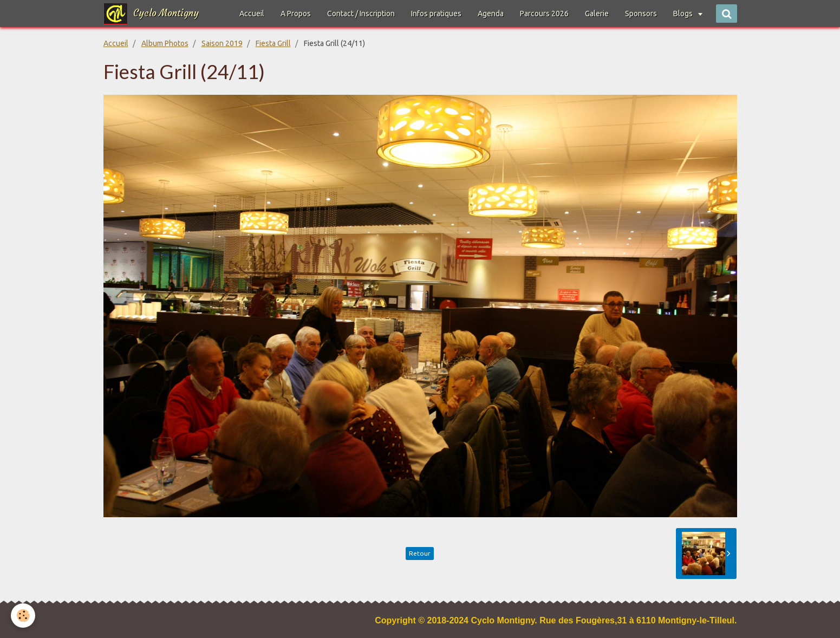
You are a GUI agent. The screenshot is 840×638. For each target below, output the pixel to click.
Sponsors (641, 14)
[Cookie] (23, 616)
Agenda (491, 14)
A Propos (296, 14)
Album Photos (165, 43)
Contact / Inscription (361, 14)
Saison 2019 (222, 43)
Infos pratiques (436, 14)
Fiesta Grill (273, 43)
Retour (420, 553)
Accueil (252, 14)
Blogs (684, 14)
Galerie (597, 14)
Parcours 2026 (544, 14)
